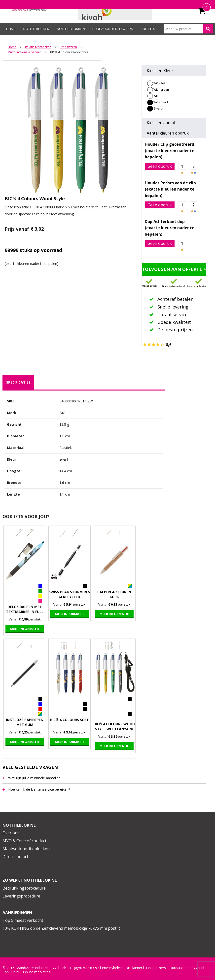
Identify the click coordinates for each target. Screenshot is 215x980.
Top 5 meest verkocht (23, 920)
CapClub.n (10, 972)
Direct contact (15, 857)
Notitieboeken (36, 29)
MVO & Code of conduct (24, 841)
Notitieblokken (71, 29)
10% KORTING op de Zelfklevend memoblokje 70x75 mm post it (61, 928)
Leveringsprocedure (21, 896)
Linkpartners (156, 968)
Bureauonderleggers (113, 29)
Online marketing (37, 972)
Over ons (11, 833)
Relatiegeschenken (38, 47)
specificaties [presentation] (18, 382)
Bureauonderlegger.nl (187, 968)
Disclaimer (134, 968)
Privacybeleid (112, 968)
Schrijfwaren (68, 47)
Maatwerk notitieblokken (26, 849)
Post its (148, 29)
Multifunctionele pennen (25, 52)
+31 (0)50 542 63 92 (83, 968)
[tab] (18, 382)
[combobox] (188, 29)
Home (11, 29)
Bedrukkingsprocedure (24, 888)
